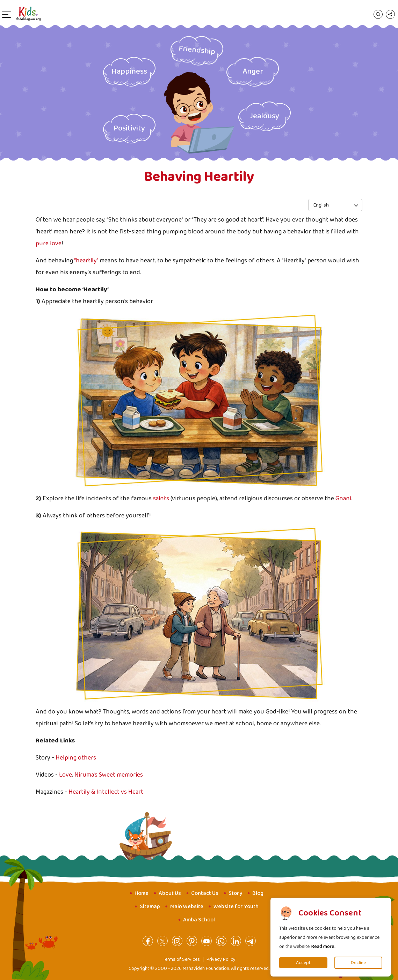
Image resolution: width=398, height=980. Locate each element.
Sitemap (150, 907)
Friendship (197, 50)
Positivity (129, 128)
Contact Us (205, 893)
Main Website (187, 907)
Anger (252, 72)
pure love (49, 244)
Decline (358, 963)
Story (235, 893)
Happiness (129, 72)
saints (161, 499)
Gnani (343, 499)
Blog (258, 893)
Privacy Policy (221, 959)
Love (66, 775)
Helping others (76, 758)
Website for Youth (236, 907)
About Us (170, 893)
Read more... (324, 947)
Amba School (199, 920)
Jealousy (265, 116)
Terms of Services (181, 959)
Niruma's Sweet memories (109, 775)
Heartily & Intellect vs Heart (106, 792)
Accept (303, 963)
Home (142, 893)
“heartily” (86, 261)
